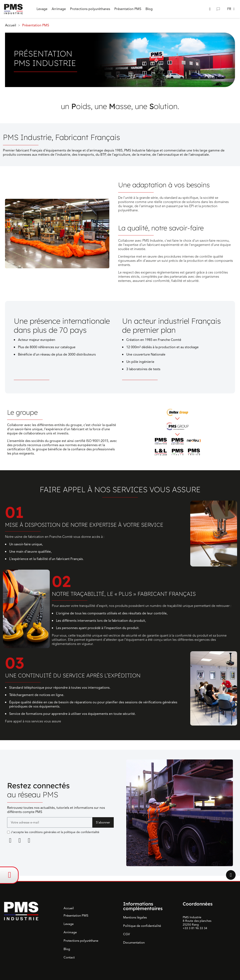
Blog (67, 949)
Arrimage (70, 932)
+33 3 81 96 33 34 (195, 928)
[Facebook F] (20, 840)
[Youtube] (29, 840)
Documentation (134, 943)
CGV (126, 934)
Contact (69, 957)
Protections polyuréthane (81, 941)
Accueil (69, 908)
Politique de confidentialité (142, 926)
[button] (210, 9)
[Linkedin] (10, 840)
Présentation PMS (76, 916)
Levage (69, 924)
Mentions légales (135, 917)
